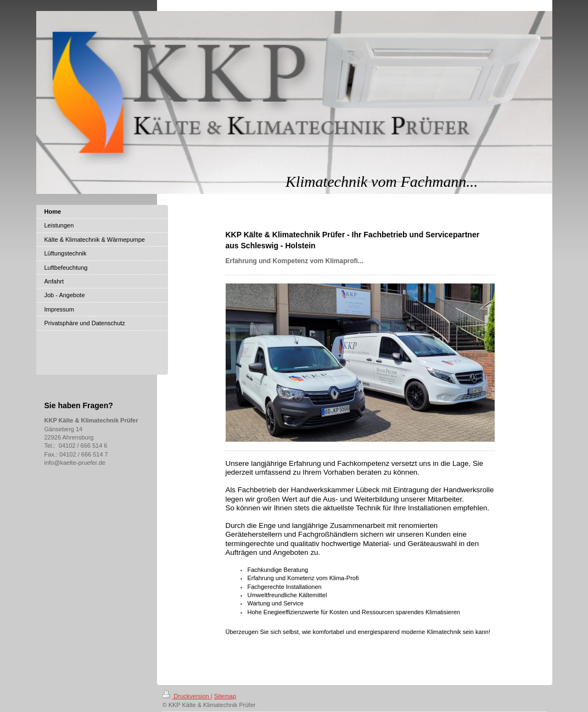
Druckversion (187, 696)
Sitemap (225, 696)
